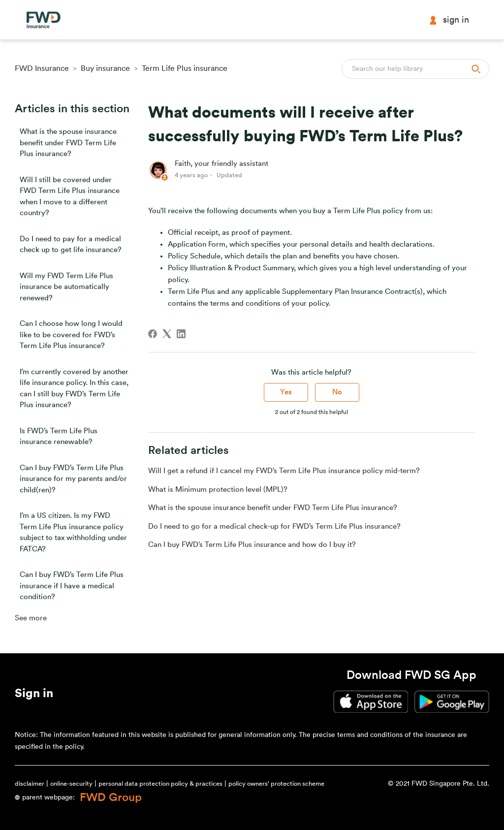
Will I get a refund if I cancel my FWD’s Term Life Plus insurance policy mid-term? (284, 471)
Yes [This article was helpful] (286, 392)
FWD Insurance (42, 68)
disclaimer (30, 783)
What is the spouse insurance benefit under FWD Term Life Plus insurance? (68, 143)
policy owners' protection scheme (276, 783)
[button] (34, 695)
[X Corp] (167, 334)
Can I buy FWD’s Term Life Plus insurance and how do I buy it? (252, 545)
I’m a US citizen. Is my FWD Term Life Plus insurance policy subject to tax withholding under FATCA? (73, 532)
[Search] (415, 69)
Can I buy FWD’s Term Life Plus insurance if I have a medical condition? (72, 586)
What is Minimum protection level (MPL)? (218, 490)
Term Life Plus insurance (185, 68)
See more (31, 618)
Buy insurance (105, 68)
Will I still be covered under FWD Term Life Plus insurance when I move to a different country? (70, 197)
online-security (71, 783)
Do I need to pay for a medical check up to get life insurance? (71, 245)
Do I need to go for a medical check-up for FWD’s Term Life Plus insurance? (274, 527)
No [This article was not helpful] (337, 392)
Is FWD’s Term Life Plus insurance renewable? (59, 437)
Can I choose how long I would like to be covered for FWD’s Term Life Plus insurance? (71, 335)
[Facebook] (153, 334)
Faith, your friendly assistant (221, 164)
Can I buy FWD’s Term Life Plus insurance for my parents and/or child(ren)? (73, 479)
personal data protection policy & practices (160, 783)
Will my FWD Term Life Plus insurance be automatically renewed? (66, 287)
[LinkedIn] (181, 334)
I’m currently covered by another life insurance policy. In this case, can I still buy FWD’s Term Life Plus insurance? (74, 389)
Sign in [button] (449, 20)
